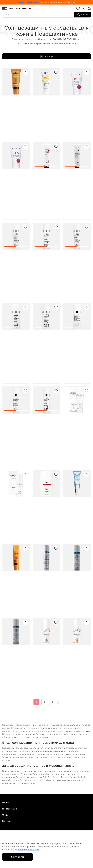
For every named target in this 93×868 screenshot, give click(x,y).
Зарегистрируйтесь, (29, 2)
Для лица (43, 39)
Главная (16, 39)
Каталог (29, 39)
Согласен (17, 857)
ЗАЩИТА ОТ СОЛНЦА (65, 39)
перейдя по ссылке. (29, 850)
